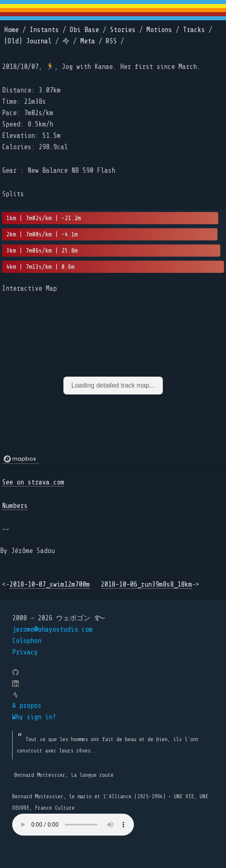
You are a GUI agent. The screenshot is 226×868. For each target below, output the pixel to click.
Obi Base (84, 30)
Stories (123, 30)
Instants (44, 30)
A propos (27, 706)
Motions (159, 30)
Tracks (194, 30)
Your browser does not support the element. (73, 825)
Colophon (27, 641)
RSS (111, 41)
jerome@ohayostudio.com (52, 629)
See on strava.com (33, 482)
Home (11, 30)
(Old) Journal (28, 41)
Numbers (15, 506)
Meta (88, 41)
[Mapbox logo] (21, 459)
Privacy (25, 652)
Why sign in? (34, 717)
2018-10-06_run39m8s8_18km (146, 584)
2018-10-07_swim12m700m (50, 584)
